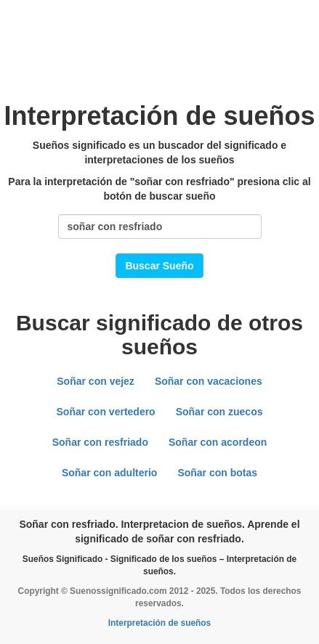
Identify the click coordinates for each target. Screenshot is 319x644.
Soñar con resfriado (100, 442)
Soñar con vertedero (106, 412)
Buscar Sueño (159, 266)
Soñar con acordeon (218, 442)
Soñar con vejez (96, 381)
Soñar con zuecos (219, 412)
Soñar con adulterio (109, 473)
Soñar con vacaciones (209, 381)
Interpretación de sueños (159, 623)
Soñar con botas (217, 473)
